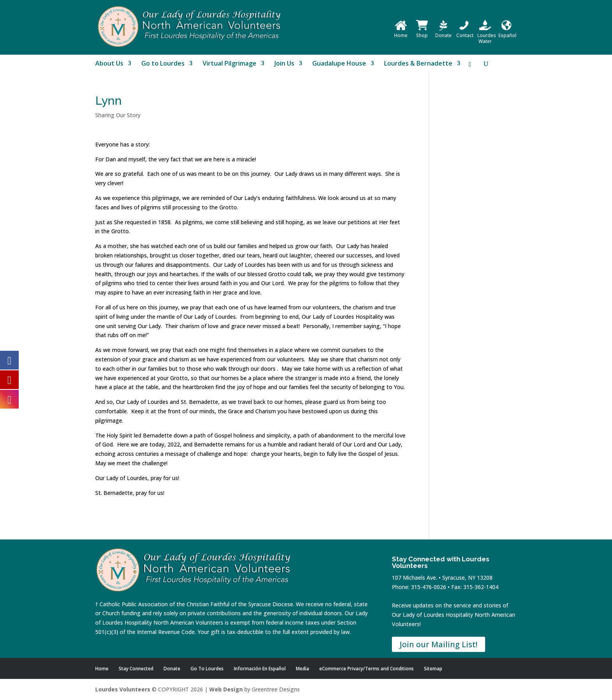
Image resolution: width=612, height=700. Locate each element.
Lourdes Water (487, 35)
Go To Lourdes (207, 669)
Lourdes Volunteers (123, 689)
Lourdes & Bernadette (418, 64)
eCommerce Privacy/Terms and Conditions (366, 669)
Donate (443, 32)
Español (507, 32)
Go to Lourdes (163, 64)
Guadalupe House (339, 64)
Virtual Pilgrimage (229, 64)
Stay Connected (136, 669)
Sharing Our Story (118, 115)
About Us (109, 64)
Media (302, 669)
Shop (422, 32)
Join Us (284, 64)
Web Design (226, 689)
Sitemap (433, 669)
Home (401, 32)
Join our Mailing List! (439, 644)
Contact (465, 32)
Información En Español (260, 669)
